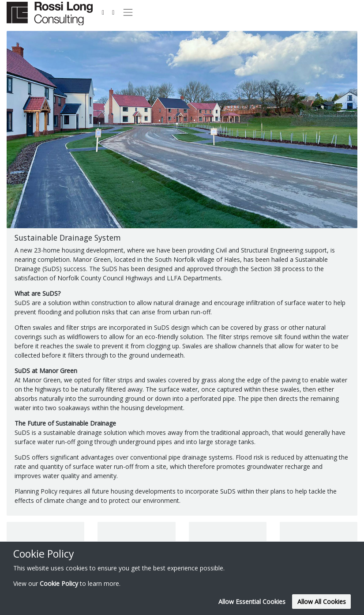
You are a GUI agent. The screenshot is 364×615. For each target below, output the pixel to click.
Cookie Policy (59, 583)
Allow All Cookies (322, 602)
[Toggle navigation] (128, 12)
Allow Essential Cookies (252, 602)
